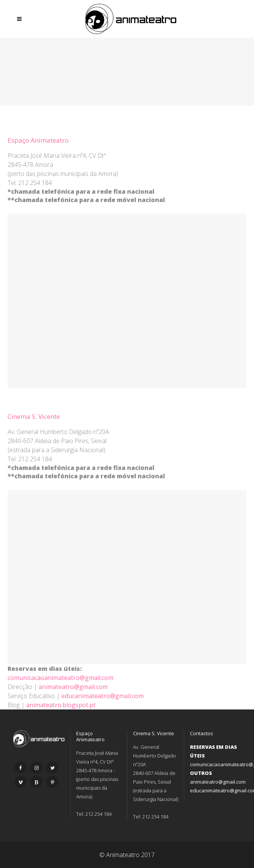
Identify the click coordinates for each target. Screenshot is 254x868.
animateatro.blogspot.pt (61, 705)
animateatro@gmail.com (73, 687)
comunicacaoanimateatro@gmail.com (60, 678)
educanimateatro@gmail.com (103, 696)
